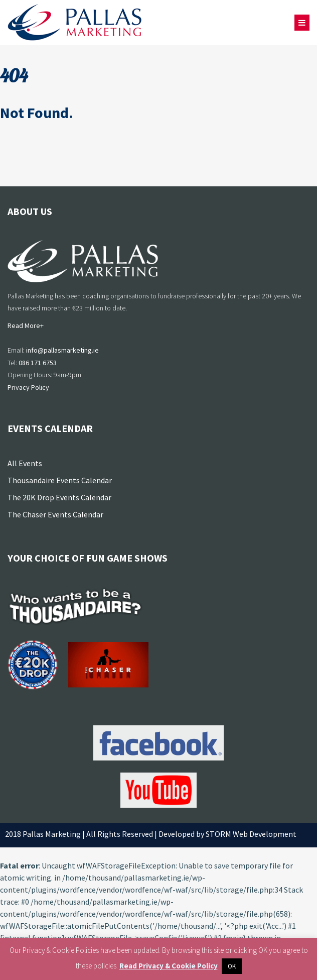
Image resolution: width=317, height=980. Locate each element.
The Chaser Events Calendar (55, 514)
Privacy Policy (28, 387)
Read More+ (26, 325)
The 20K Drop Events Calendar (59, 497)
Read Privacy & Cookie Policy (169, 966)
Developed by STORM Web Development (227, 834)
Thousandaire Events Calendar (60, 480)
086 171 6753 (38, 363)
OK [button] (232, 966)
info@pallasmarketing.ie (62, 350)
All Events (25, 463)
